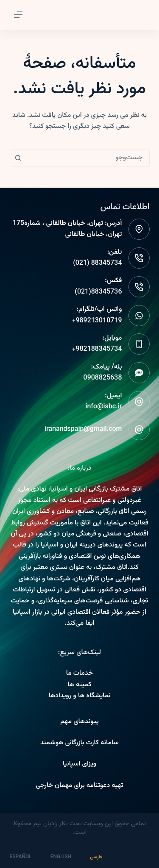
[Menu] (18, 15)
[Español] (26, 857)
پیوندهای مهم (79, 722)
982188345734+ (97, 349)
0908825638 (103, 378)
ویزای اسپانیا (79, 764)
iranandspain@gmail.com (83, 429)
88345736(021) (98, 292)
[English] (66, 857)
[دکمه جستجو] (18, 158)
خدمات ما (80, 673)
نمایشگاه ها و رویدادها (80, 696)
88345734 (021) (97, 263)
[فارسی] (101, 857)
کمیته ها (79, 685)
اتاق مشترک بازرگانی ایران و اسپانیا (96, 489)
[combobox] (88, 158)
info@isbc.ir (103, 407)
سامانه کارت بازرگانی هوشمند (79, 743)
